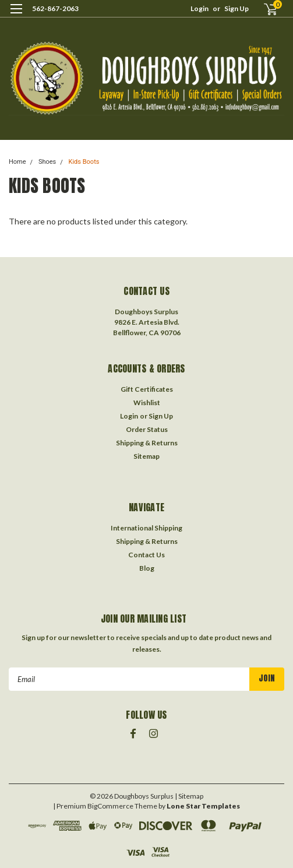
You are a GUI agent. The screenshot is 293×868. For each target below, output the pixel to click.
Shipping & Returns (147, 443)
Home (17, 162)
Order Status (147, 429)
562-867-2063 (55, 8)
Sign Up (236, 8)
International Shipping (146, 528)
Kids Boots (84, 162)
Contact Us (146, 555)
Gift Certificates (147, 389)
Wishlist (147, 403)
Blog (147, 568)
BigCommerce (110, 806)
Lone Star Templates (203, 806)
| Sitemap (189, 796)
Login (200, 8)
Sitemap (146, 456)
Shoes (47, 162)
